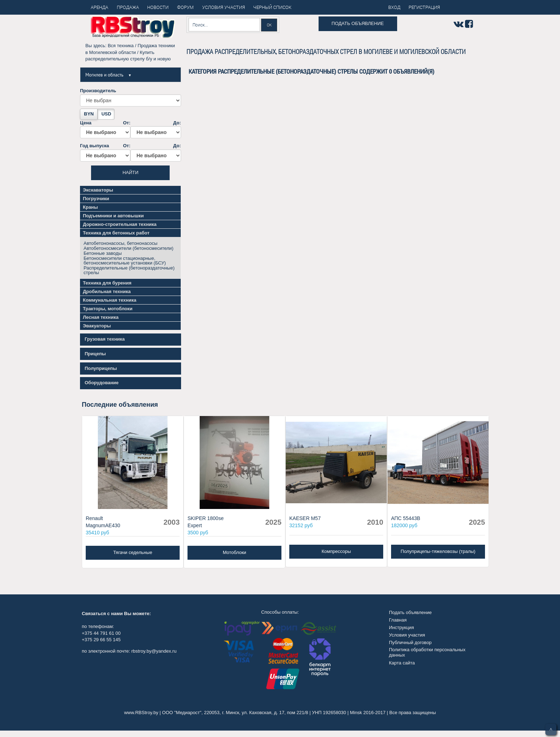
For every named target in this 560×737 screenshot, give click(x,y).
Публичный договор (410, 642)
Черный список (272, 7)
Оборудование (102, 383)
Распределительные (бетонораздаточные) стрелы (129, 270)
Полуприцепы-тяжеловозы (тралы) (438, 551)
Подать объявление (357, 23)
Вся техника (121, 46)
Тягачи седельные (133, 552)
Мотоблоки (235, 552)
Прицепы (95, 354)
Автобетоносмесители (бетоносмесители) (128, 248)
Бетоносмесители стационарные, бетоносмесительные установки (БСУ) (125, 261)
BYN (89, 114)
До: (156, 129)
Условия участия (407, 635)
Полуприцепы (101, 368)
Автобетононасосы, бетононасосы (121, 243)
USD (106, 114)
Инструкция (401, 627)
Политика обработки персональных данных (427, 652)
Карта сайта (402, 663)
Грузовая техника (105, 339)
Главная (398, 620)
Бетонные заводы (103, 253)
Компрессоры (336, 551)
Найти (131, 172)
